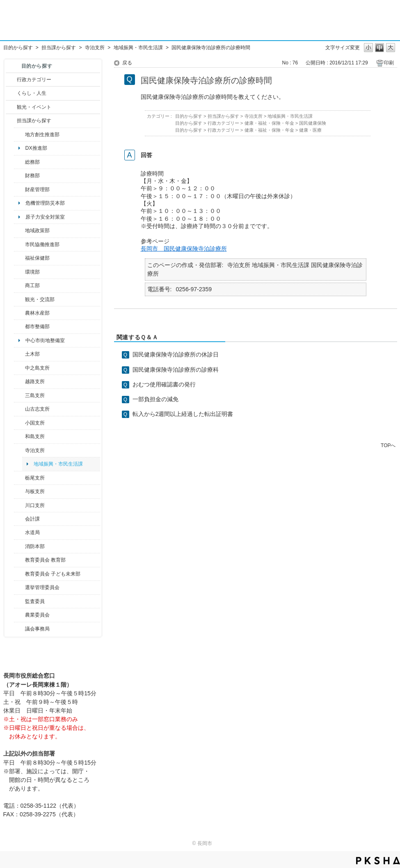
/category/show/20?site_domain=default (19, 299)
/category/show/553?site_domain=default (19, 190)
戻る (127, 63)
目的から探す (18, 48)
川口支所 (35, 505)
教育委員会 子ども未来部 (53, 574)
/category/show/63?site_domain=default (19, 450)
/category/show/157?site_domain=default (19, 629)
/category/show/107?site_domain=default (19, 368)
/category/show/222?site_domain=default (19, 615)
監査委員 (35, 601)
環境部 (32, 272)
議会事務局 (37, 629)
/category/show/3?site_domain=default (11, 80)
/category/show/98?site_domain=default (19, 409)
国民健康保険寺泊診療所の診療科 (176, 370)
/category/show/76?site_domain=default (19, 313)
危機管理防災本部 (45, 203)
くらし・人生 (32, 93)
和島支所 (35, 436)
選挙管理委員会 (42, 587)
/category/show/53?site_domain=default (19, 395)
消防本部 (35, 546)
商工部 (32, 286)
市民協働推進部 (42, 244)
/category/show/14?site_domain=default (19, 258)
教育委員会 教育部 (45, 560)
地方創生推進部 (42, 135)
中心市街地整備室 (45, 340)
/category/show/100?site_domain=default (19, 135)
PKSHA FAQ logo (378, 861)
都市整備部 (37, 327)
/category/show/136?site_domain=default (19, 491)
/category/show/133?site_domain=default (19, 505)
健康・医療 (310, 130)
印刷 (389, 63)
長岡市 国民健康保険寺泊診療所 (184, 249)
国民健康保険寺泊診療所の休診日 (176, 354)
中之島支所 (37, 368)
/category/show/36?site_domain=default (19, 286)
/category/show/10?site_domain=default (19, 162)
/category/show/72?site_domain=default (19, 176)
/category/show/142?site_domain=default (19, 381)
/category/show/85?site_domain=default (19, 546)
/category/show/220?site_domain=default (19, 601)
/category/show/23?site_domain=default (19, 272)
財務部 (32, 176)
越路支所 (35, 381)
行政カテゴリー (34, 80)
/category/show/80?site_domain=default (19, 478)
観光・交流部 (40, 299)
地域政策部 (37, 231)
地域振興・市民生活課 (138, 48)
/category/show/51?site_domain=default (19, 574)
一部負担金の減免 (155, 399)
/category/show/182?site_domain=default (19, 327)
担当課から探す (59, 48)
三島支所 (35, 395)
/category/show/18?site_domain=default (11, 107)
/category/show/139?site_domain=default (19, 436)
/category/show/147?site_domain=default (19, 532)
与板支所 (35, 491)
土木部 (32, 354)
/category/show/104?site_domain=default (19, 231)
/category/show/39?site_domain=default (19, 560)
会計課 (32, 519)
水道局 (32, 532)
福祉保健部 (37, 258)
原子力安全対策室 (45, 217)
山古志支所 (37, 409)
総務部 (32, 162)
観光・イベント (34, 107)
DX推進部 (36, 148)
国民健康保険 (313, 123)
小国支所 (35, 423)
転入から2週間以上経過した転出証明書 (183, 414)
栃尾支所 (35, 478)
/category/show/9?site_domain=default (11, 121)
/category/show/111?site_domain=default (19, 587)
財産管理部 (37, 190)
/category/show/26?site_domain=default (19, 244)
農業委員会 (37, 615)
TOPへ (388, 445)
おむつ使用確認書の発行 (164, 384)
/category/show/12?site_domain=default (11, 93)
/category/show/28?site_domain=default (19, 354)
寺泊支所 (95, 48)
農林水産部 (37, 313)
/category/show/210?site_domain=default (19, 519)
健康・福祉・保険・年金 (269, 123)
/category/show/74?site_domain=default (19, 423)
